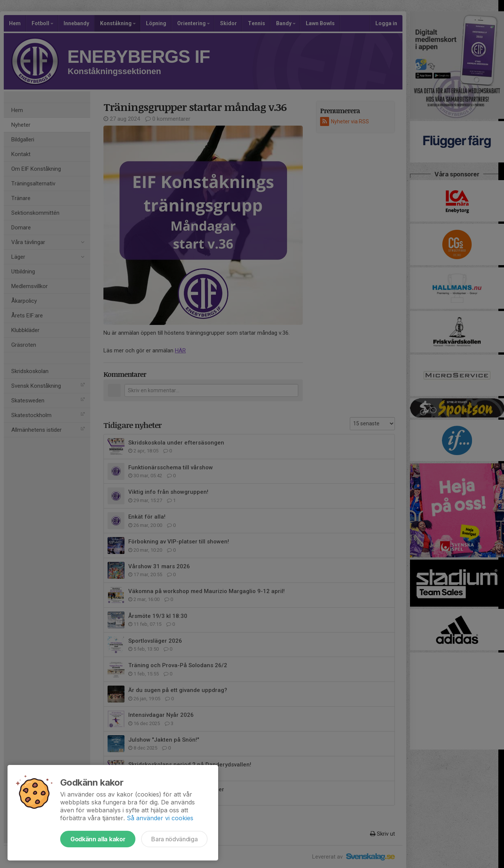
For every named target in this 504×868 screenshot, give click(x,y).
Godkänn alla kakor (98, 839)
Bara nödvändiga (174, 839)
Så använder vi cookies (160, 818)
